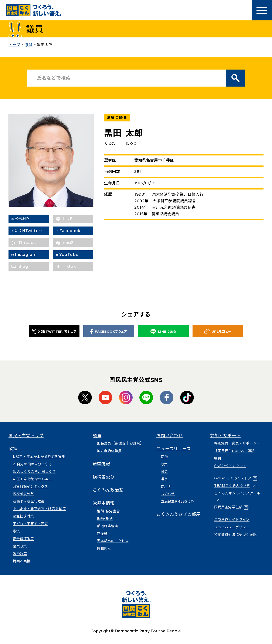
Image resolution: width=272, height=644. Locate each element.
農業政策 (20, 546)
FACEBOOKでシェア (109, 332)
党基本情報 (104, 503)
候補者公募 (104, 477)
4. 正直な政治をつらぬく (33, 479)
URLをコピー (218, 331)
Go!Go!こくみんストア (233, 478)
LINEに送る (163, 332)
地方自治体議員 (109, 451)
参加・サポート (225, 436)
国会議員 (104, 443)
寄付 (218, 458)
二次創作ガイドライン (232, 520)
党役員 (102, 534)
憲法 (16, 531)
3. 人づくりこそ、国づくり (34, 472)
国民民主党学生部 (228, 507)
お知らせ (168, 494)
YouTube (72, 255)
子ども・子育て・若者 (30, 524)
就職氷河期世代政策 (29, 501)
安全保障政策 (23, 539)
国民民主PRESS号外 (177, 501)
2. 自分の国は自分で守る (32, 464)
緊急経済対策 (23, 516)
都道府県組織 (108, 526)
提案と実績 (22, 561)
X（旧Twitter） (33, 231)
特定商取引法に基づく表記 (235, 535)
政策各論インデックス (30, 487)
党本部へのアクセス (113, 541)
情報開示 (104, 548)
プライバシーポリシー (232, 527)
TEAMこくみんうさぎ (232, 486)
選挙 (164, 479)
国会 (164, 472)
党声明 (166, 487)
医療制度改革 (23, 494)
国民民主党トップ (26, 436)
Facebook (73, 231)
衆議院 (120, 443)
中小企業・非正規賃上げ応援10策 (39, 509)
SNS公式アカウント (230, 466)
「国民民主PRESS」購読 (234, 451)
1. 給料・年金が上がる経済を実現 (39, 457)
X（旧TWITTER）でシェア (54, 332)
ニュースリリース (174, 449)
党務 (164, 457)
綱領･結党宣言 (108, 511)
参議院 (135, 443)
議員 (97, 436)
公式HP (25, 219)
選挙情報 (101, 464)
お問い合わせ (170, 436)
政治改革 (20, 554)
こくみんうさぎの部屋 (178, 514)
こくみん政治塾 (108, 490)
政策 (13, 449)
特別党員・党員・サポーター (237, 443)
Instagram (29, 255)
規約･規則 (105, 519)
